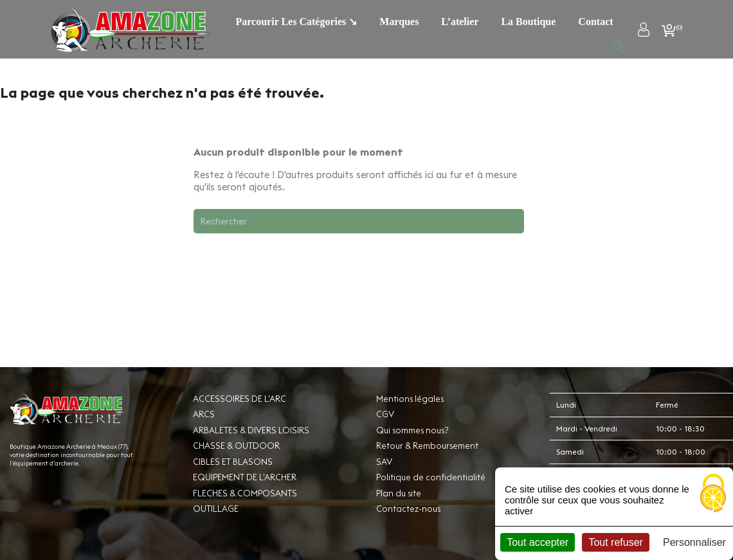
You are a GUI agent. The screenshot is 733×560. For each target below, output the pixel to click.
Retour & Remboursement (427, 446)
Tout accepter (538, 542)
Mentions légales (410, 399)
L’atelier (460, 22)
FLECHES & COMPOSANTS (245, 493)
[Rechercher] (359, 221)
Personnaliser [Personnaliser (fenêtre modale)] (694, 542)
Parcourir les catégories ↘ (297, 22)
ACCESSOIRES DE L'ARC (240, 399)
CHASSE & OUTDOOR (236, 446)
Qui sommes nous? (412, 430)
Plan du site (399, 493)
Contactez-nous (408, 509)
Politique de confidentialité (431, 477)
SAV (384, 462)
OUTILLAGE (216, 509)
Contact (595, 22)
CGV (385, 414)
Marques (399, 22)
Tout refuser (615, 542)
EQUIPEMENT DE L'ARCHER (245, 477)
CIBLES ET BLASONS (233, 462)
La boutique (528, 22)
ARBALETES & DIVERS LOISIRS (251, 430)
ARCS (204, 414)
